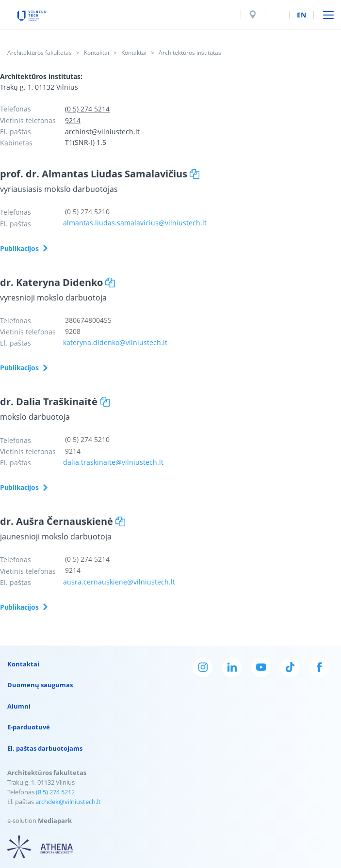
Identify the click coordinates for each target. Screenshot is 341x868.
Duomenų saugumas (40, 685)
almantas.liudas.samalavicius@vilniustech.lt (135, 223)
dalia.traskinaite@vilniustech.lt (113, 462)
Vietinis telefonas (28, 120)
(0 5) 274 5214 (87, 109)
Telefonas (16, 109)
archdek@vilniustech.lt (68, 802)
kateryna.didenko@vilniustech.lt (115, 342)
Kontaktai (97, 53)
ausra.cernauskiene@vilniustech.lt (119, 582)
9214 (73, 120)
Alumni (19, 706)
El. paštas (16, 132)
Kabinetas (16, 143)
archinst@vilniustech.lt (102, 132)
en (301, 15)
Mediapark (55, 821)
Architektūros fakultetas (40, 53)
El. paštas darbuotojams (45, 748)
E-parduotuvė (29, 727)
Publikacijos (19, 248)
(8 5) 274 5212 (55, 792)
